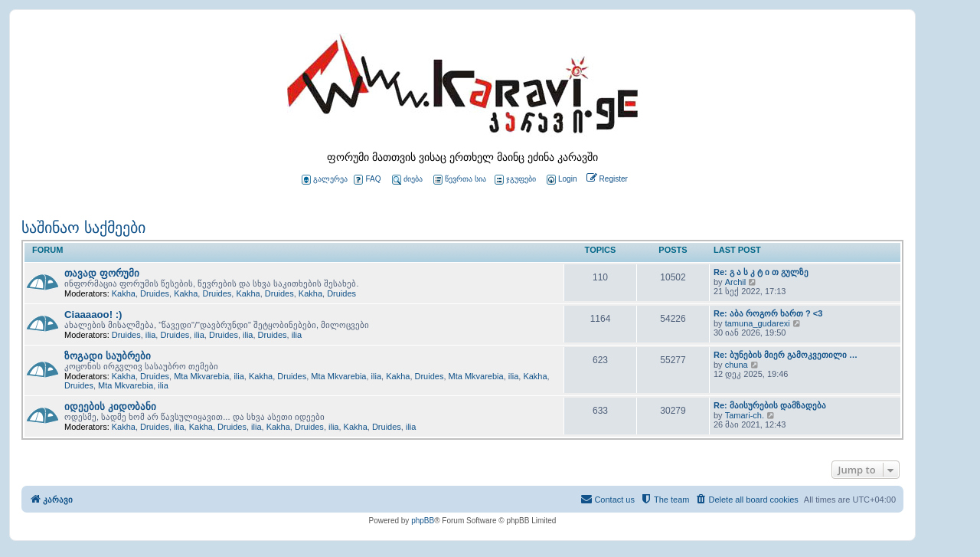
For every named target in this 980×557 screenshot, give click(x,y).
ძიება (407, 180)
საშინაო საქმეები (83, 228)
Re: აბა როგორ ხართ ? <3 (768, 313)
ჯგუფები (515, 180)
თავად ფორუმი (102, 273)
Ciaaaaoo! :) (93, 315)
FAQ (367, 180)
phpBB (423, 521)
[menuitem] (560, 180)
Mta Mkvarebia (201, 376)
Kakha (124, 293)
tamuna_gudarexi (758, 323)
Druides (155, 293)
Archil (736, 282)
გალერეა (325, 180)
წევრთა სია (460, 180)
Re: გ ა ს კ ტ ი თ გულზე (761, 272)
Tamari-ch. (745, 415)
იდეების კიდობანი (110, 406)
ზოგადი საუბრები (108, 356)
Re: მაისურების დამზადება (770, 405)
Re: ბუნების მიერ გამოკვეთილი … (786, 355)
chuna (737, 365)
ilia (150, 335)
